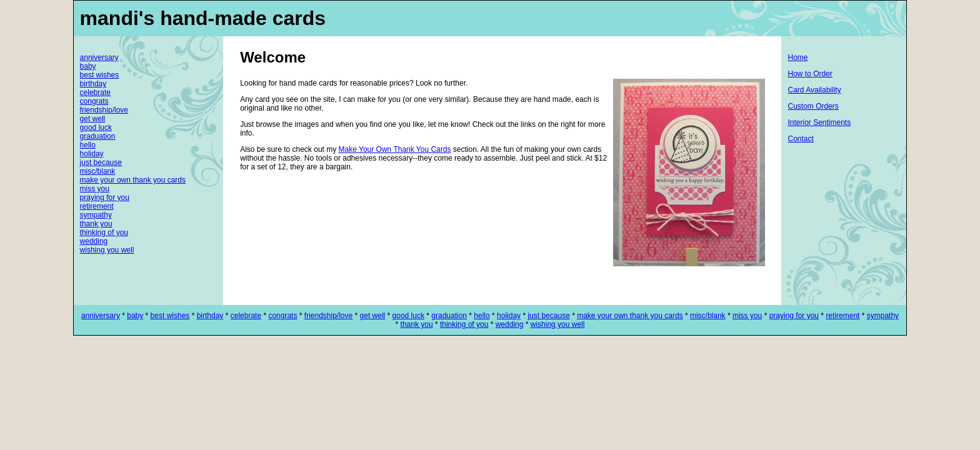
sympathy (96, 215)
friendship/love (104, 110)
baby (88, 66)
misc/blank (98, 171)
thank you (96, 224)
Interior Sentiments (819, 122)
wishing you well (107, 250)
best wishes (100, 75)
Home (797, 57)
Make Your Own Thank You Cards (395, 149)
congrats (94, 101)
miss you (95, 189)
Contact (800, 139)
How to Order (810, 74)
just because (101, 162)
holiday (92, 154)
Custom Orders (813, 106)
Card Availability (814, 90)
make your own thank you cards (133, 180)
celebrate (95, 92)
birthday (93, 84)
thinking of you (104, 232)
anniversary (99, 57)
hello (88, 145)
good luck (96, 127)
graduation (98, 136)
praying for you (105, 197)
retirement (97, 206)
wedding (94, 241)
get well (93, 119)
